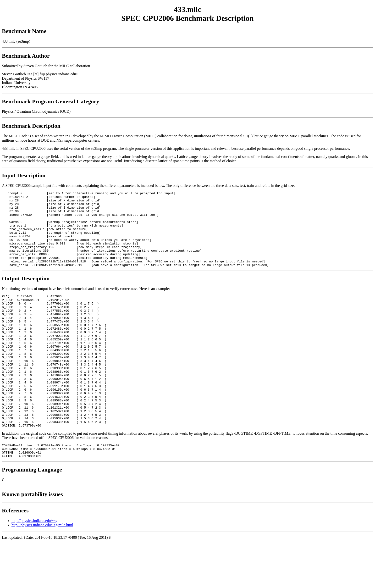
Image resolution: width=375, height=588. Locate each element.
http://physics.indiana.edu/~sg (34, 565)
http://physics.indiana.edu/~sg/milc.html (42, 569)
